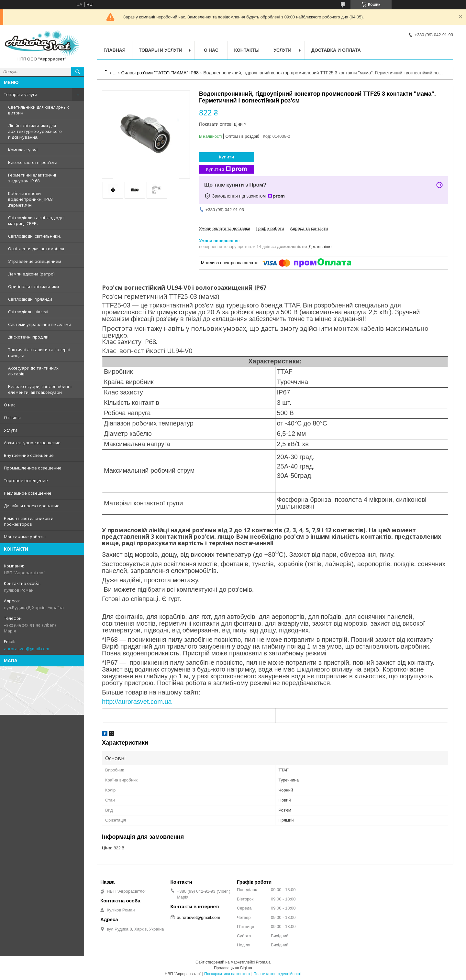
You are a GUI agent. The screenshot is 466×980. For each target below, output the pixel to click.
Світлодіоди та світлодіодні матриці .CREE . (36, 221)
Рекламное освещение (28, 493)
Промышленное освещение (33, 468)
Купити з (227, 169)
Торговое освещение (26, 480)
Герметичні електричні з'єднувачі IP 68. (32, 178)
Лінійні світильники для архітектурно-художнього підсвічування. (35, 131)
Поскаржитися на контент (227, 974)
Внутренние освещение (29, 455)
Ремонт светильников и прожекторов (29, 521)
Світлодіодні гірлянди (30, 299)
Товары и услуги (21, 94)
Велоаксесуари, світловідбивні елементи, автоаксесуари (40, 389)
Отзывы (12, 417)
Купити (227, 157)
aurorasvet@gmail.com (27, 649)
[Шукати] (78, 72)
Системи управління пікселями (40, 324)
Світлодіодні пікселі (28, 312)
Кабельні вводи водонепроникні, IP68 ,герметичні (30, 199)
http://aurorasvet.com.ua (137, 702)
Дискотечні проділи (28, 337)
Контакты (247, 50)
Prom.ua (263, 962)
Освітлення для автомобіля (36, 249)
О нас (10, 405)
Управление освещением (35, 261)
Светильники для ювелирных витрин (39, 110)
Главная (115, 50)
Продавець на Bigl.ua (233, 968)
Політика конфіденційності (277, 974)
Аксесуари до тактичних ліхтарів (33, 371)
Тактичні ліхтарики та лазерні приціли (39, 352)
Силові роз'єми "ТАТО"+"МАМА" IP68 (160, 73)
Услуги (11, 430)
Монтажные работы (25, 537)
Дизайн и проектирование (32, 506)
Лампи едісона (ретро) (31, 274)
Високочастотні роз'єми (33, 162)
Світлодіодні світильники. (34, 236)
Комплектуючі (23, 150)
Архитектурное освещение (32, 443)
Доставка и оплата (336, 50)
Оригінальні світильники (33, 286)
